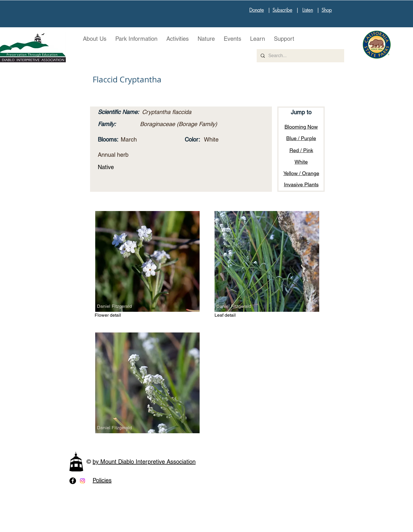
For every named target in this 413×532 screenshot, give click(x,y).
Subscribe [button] (282, 10)
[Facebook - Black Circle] (73, 481)
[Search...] (300, 56)
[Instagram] (82, 481)
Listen (308, 10)
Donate (257, 10)
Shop (327, 10)
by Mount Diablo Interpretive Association (144, 462)
